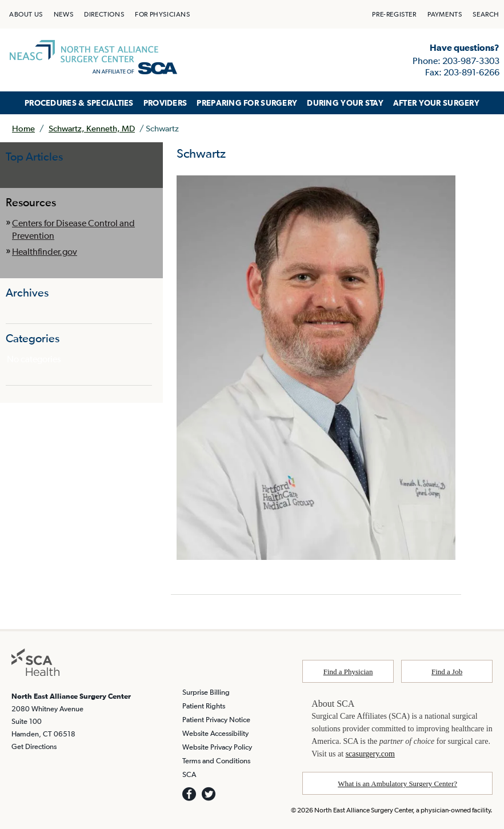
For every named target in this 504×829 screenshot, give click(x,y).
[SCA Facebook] (189, 794)
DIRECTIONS (104, 14)
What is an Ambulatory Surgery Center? (397, 784)
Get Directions (34, 746)
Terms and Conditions (216, 761)
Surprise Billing (206, 692)
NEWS (63, 14)
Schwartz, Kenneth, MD (92, 128)
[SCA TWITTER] (209, 794)
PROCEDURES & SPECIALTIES (79, 103)
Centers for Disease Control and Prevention (73, 229)
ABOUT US (26, 14)
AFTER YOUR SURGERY (436, 103)
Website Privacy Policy (217, 747)
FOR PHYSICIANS (162, 14)
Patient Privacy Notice (216, 720)
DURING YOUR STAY (345, 103)
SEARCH (486, 14)
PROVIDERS (165, 103)
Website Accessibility (215, 733)
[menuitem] (26, 14)
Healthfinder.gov (45, 251)
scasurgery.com (370, 754)
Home (23, 128)
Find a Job (447, 672)
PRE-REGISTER (394, 14)
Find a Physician (348, 672)
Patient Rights (204, 706)
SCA (189, 774)
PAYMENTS (445, 14)
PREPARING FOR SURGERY (247, 103)
